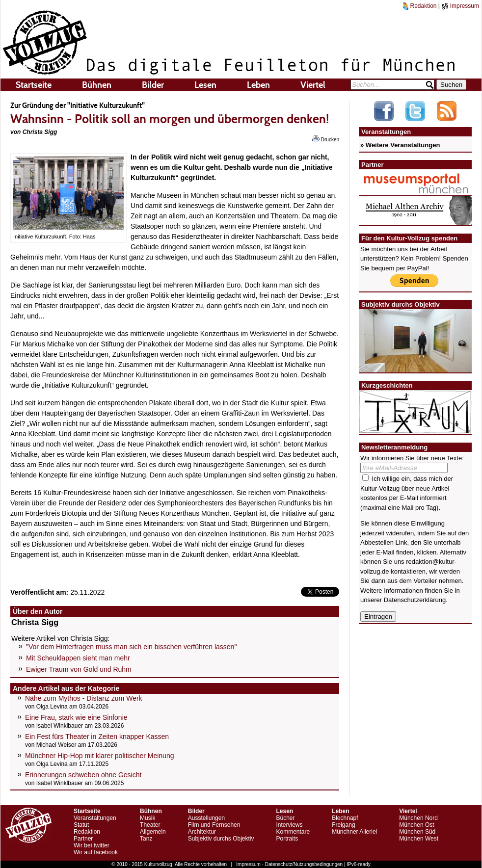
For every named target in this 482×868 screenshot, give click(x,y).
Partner (83, 839)
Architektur (202, 832)
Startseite (34, 85)
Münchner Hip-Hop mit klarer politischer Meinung (99, 756)
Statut (81, 825)
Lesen (205, 85)
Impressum (460, 6)
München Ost (416, 825)
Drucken (326, 139)
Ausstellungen (206, 818)
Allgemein (153, 832)
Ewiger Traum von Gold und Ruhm (79, 669)
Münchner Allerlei (354, 832)
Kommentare (293, 832)
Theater (150, 825)
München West (419, 839)
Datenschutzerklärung (415, 600)
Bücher (285, 818)
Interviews (289, 825)
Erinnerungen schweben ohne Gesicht (83, 775)
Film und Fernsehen (214, 825)
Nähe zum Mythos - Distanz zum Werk (84, 698)
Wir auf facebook (96, 852)
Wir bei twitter (92, 845)
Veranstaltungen (95, 818)
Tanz (146, 839)
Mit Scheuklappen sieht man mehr (78, 658)
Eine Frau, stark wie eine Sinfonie (76, 717)
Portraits (287, 839)
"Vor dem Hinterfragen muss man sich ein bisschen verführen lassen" (131, 647)
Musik (147, 818)
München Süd (417, 832)
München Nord (418, 818)
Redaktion (420, 6)
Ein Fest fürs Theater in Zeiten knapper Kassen (97, 736)
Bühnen (97, 85)
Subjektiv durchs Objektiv (221, 839)
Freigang (343, 825)
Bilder (153, 85)
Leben (258, 85)
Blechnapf (345, 818)
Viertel (313, 85)
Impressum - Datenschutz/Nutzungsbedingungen (289, 864)
